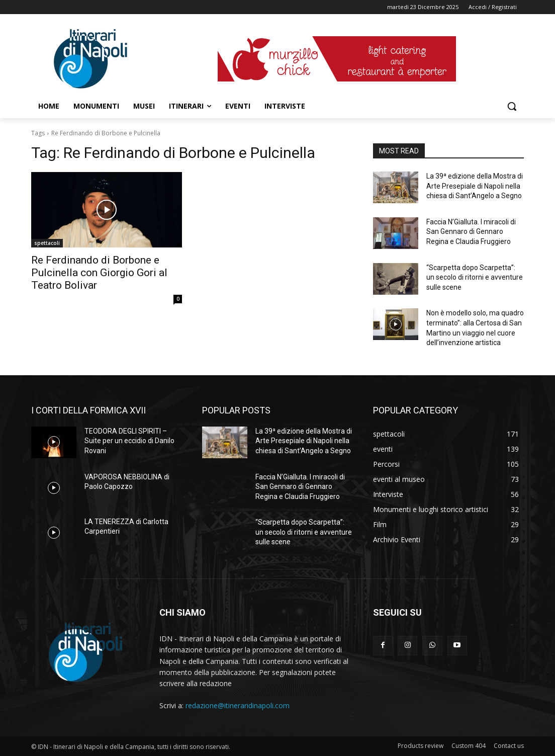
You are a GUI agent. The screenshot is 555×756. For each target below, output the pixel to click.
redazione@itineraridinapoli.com (238, 705)
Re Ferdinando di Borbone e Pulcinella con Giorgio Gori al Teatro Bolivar (99, 273)
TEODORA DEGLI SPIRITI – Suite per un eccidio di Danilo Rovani (129, 441)
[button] (512, 106)
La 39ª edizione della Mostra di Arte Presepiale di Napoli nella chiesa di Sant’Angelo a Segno (475, 186)
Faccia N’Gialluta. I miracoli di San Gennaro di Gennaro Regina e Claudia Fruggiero (471, 232)
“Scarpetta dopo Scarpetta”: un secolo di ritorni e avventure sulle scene (475, 277)
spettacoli (47, 243)
